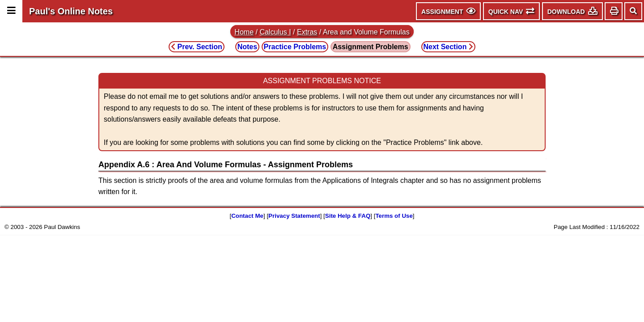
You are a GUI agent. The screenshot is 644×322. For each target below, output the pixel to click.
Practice (295, 47)
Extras (307, 32)
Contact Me (247, 216)
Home (244, 32)
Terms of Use (394, 216)
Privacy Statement (294, 216)
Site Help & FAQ (348, 216)
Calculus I (275, 32)
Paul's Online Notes (71, 11)
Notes (247, 47)
